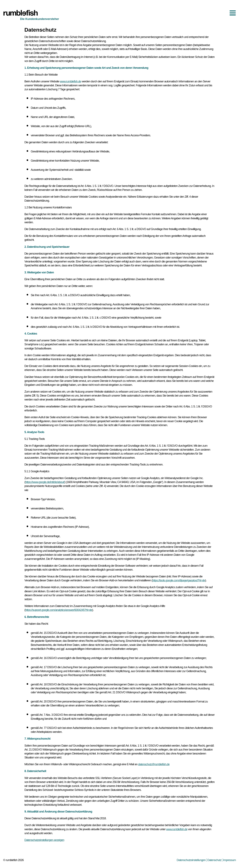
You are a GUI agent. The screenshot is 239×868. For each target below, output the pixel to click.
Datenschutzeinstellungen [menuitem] (191, 860)
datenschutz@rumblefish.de (154, 764)
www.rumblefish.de (71, 81)
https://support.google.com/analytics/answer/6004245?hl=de (59, 610)
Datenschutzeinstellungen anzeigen (44, 840)
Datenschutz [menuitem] (214, 860)
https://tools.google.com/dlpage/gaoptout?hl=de (179, 580)
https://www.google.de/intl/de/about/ (45, 482)
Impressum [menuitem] (229, 860)
